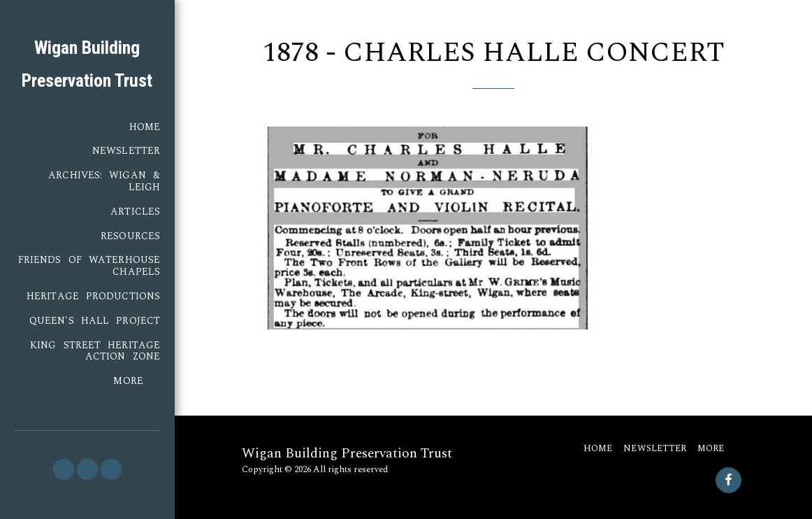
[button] (64, 469)
